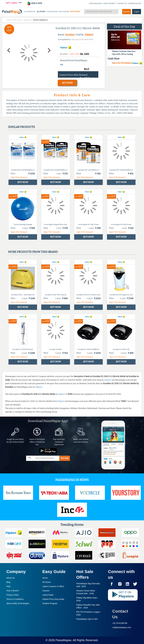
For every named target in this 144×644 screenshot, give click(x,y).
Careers (46, 591)
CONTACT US (122, 3)
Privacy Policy (13, 595)
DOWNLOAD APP (135, 3)
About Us (10, 578)
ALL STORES (41, 12)
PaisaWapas (63, 640)
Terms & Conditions (15, 599)
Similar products (21, 127)
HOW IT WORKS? (110, 3)
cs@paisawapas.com (122, 627)
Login (137, 12)
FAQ (8, 586)
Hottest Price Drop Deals (53, 599)
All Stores (47, 582)
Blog (8, 582)
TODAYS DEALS (53, 12)
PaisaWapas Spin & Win (87, 619)
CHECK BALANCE (95, 3)
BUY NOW (67, 83)
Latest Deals (48, 595)
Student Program (50, 603)
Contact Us (120, 614)
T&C (62, 65)
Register (127, 12)
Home (45, 578)
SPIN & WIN (34, 3)
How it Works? (13, 591)
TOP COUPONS (64, 12)
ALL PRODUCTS (30, 12)
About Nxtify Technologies (18, 603)
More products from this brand (33, 252)
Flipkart (89, 35)
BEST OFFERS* (75, 12)
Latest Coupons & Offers (53, 586)
